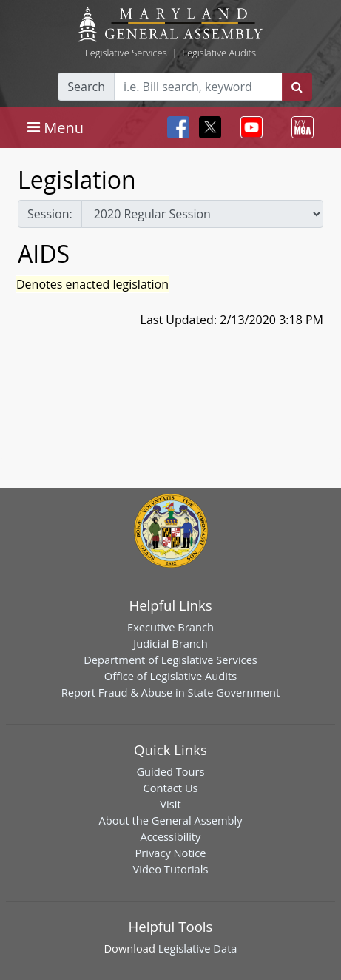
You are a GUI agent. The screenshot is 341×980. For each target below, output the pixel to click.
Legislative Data (198, 948)
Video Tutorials (171, 869)
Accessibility (171, 836)
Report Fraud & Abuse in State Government (170, 692)
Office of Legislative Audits (170, 676)
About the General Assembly (170, 820)
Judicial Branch (170, 643)
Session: (50, 214)
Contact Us (170, 788)
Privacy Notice (170, 853)
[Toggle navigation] (55, 127)
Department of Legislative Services (170, 660)
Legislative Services (126, 53)
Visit (170, 804)
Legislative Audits (219, 53)
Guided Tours (170, 771)
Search (86, 87)
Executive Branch (170, 627)
